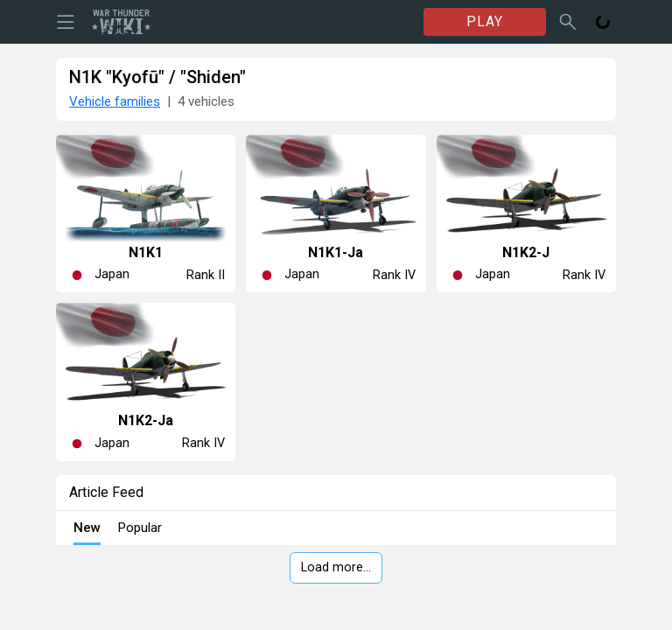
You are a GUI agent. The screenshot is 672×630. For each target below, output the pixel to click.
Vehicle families (115, 101)
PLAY (485, 21)
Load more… (336, 567)
